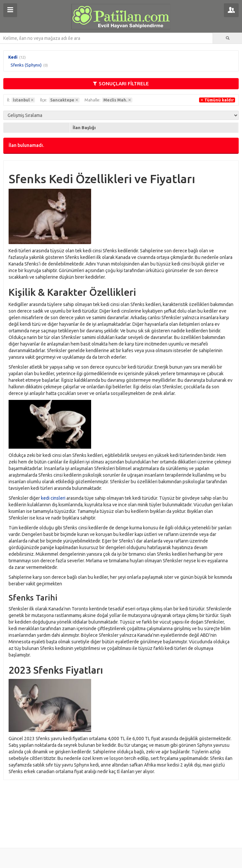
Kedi (13, 57)
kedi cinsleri (53, 498)
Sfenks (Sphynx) (26, 65)
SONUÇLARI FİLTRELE (121, 84)
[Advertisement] (121, 810)
